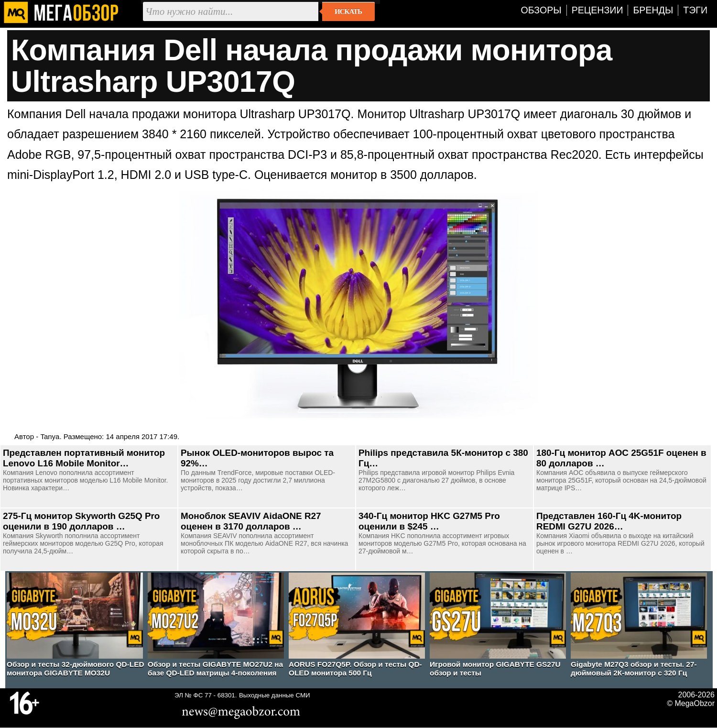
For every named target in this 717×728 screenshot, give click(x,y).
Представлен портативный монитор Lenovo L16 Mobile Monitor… (84, 458)
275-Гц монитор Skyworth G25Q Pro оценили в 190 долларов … (81, 521)
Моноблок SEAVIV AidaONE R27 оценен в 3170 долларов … (251, 521)
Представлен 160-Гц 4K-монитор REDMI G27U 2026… (609, 521)
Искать (348, 11)
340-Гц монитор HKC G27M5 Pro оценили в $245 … (429, 521)
